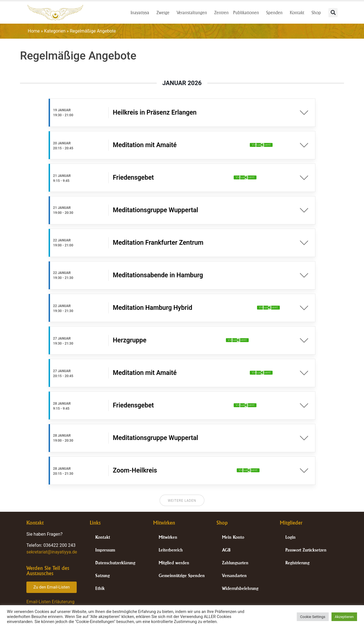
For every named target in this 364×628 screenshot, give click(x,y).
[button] (333, 13)
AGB (226, 550)
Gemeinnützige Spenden (182, 576)
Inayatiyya (141, 13)
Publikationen (247, 13)
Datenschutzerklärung (115, 563)
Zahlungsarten (235, 563)
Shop (318, 13)
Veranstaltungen (193, 13)
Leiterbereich (171, 550)
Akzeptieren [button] (344, 617)
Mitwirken (168, 537)
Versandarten (234, 576)
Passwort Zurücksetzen (306, 550)
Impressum (105, 550)
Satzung (103, 576)
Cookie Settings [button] (313, 617)
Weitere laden (182, 501)
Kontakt (298, 13)
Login (291, 537)
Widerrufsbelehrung (240, 588)
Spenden (276, 13)
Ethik (100, 588)
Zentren (221, 13)
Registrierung (297, 563)
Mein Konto (233, 537)
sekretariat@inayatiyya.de (52, 552)
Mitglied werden (174, 563)
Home (34, 31)
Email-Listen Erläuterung (50, 602)
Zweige (164, 13)
